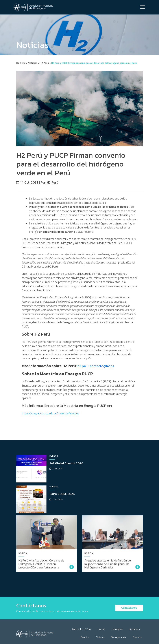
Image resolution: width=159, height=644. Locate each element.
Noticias (102, 619)
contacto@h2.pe (103, 383)
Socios (105, 610)
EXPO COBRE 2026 (121, 481)
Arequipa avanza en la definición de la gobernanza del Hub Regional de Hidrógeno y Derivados (108, 548)
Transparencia (120, 619)
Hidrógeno (119, 610)
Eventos (88, 619)
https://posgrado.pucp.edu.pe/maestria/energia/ (51, 431)
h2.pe (82, 383)
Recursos (135, 610)
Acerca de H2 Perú (86, 610)
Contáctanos (129, 589)
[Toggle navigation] (143, 8)
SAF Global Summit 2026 (59, 481)
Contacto (137, 619)
